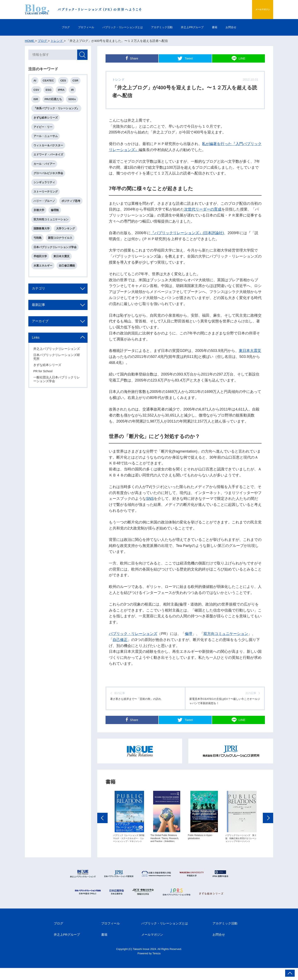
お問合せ (250, 27)
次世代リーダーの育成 (203, 209)
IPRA (63, 91)
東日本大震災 (250, 351)
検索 (82, 55)
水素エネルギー (44, 287)
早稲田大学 (41, 278)
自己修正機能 (68, 287)
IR (75, 91)
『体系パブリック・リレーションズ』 (57, 111)
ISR (37, 101)
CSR (78, 82)
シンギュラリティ (45, 189)
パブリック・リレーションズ (133, 634)
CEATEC (50, 82)
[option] (129, 827)
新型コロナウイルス (62, 258)
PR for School (44, 397)
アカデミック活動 (164, 27)
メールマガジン (253, 9)
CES (65, 82)
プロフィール (72, 27)
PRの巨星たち (55, 101)
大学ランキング (67, 248)
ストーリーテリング (46, 199)
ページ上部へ (290, 973)
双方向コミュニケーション (226, 634)
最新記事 (41, 329)
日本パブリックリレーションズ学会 (56, 268)
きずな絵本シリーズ (46, 121)
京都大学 (66, 219)
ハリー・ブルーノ (45, 209)
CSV (37, 91)
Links (37, 363)
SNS (150, 499)
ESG (50, 91)
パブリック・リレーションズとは (117, 27)
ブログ (47, 27)
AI (36, 82)
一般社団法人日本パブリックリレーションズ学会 (57, 405)
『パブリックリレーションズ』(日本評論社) (187, 233)
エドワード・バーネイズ (49, 160)
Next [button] (268, 828)
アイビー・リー (44, 130)
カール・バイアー (45, 170)
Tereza (157, 965)
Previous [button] (102, 828)
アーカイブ (42, 346)
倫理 (189, 634)
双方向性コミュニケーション (52, 238)
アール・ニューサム (46, 140)
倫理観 (38, 228)
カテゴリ (41, 312)
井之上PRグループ (201, 27)
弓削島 (38, 258)
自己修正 (120, 640)
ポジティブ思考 (44, 219)
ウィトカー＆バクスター (49, 150)
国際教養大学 (42, 248)
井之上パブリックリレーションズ (57, 375)
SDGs (74, 101)
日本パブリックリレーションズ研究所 (57, 383)
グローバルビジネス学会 (49, 180)
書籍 (229, 27)
